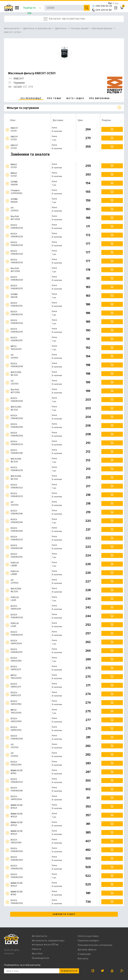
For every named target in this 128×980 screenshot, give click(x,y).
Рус (110, 3)
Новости (36, 949)
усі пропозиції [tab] (31, 98)
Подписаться (69, 971)
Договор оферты (87, 950)
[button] (7, 130)
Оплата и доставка (88, 936)
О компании (84, 954)
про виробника (99, 98)
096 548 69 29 (102, 6)
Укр (117, 3)
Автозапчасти (39, 936)
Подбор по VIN (32, 8)
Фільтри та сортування (23, 108)
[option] (64, 53)
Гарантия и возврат (88, 941)
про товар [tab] (54, 98)
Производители (40, 958)
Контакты (83, 959)
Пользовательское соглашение (95, 945)
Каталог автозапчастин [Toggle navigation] (64, 19)
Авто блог (37, 954)
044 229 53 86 (102, 10)
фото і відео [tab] (75, 98)
